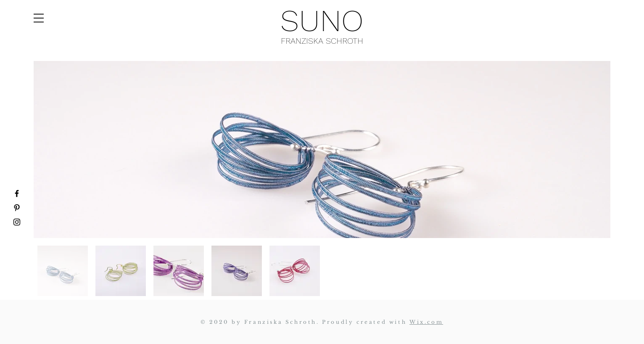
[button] (39, 18)
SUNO (322, 21)
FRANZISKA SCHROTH (322, 41)
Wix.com (426, 322)
